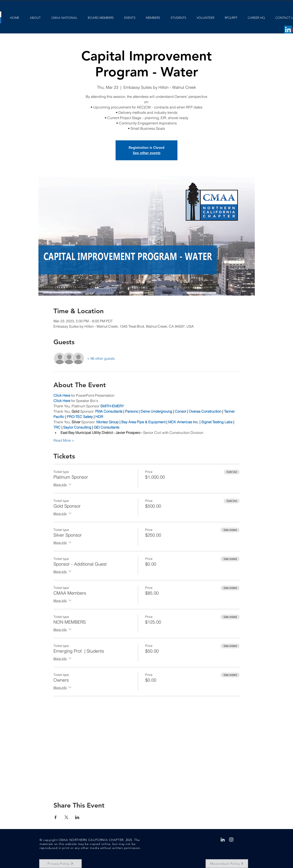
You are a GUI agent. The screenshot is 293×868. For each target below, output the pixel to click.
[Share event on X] (66, 817)
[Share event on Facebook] (56, 817)
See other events (147, 153)
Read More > (64, 440)
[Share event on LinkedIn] (77, 817)
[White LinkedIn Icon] (223, 840)
